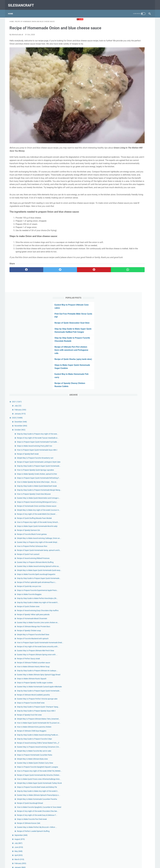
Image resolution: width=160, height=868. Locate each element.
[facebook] (21, 264)
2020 (121, 150)
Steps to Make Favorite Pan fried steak (135, 778)
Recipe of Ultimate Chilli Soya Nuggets (135, 635)
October (123, 162)
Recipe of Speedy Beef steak (131, 200)
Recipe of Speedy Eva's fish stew (133, 610)
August (123, 804)
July (121, 138)
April (122, 820)
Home (12, 10)
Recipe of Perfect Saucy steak (132, 524)
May (122, 816)
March (123, 824)
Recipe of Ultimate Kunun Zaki (132, 782)
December (124, 154)
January (124, 146)
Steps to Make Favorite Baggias (133, 424)
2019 (120, 836)
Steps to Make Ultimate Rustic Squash (135, 555)
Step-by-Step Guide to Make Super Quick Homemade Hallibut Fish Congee (131, 58)
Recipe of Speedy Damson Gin (132, 326)
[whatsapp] (92, 264)
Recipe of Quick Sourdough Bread (133, 754)
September (124, 800)
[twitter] (45, 264)
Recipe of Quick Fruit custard (132, 361)
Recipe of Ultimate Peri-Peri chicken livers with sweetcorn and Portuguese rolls (132, 80)
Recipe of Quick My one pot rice (132, 413)
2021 (120, 134)
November (124, 158)
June (122, 812)
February (124, 142)
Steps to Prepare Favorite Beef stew (134, 593)
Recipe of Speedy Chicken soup (132, 479)
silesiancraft (22, 3)
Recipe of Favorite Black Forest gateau (135, 330)
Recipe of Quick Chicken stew (132, 441)
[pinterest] (69, 264)
